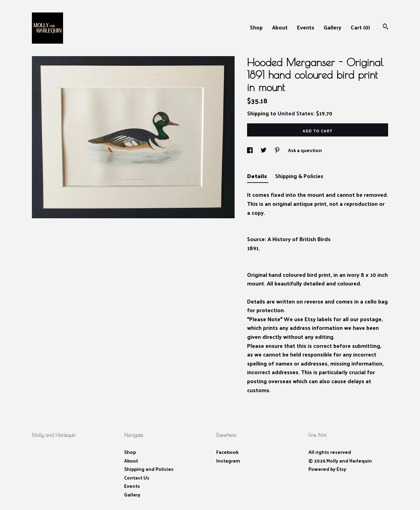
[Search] (386, 27)
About (280, 27)
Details (258, 176)
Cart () (360, 27)
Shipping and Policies (149, 469)
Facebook (227, 452)
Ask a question (305, 150)
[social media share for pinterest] (278, 150)
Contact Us (137, 478)
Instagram (228, 461)
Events (306, 27)
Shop (256, 27)
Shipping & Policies (299, 176)
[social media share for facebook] (250, 150)
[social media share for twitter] (264, 150)
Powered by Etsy (327, 469)
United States (295, 113)
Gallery (332, 27)
